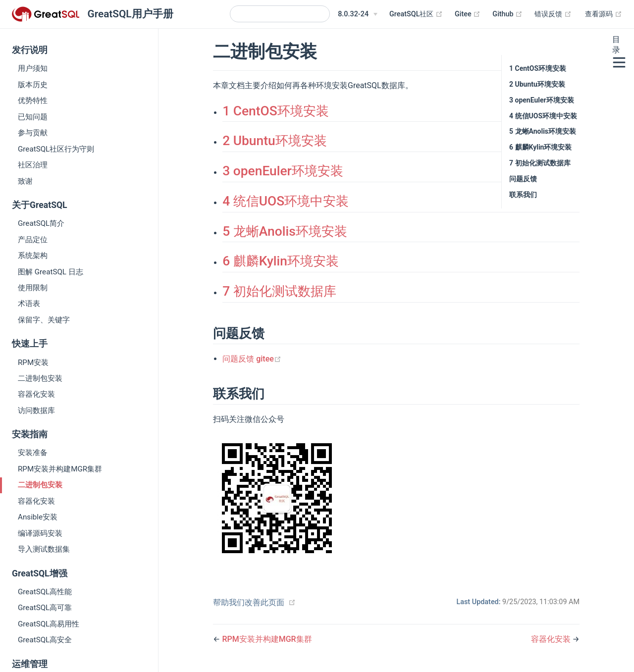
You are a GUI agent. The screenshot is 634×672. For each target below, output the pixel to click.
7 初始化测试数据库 (279, 291)
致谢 (25, 181)
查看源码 (604, 14)
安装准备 (33, 453)
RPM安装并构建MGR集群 (60, 469)
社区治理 (33, 165)
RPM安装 (33, 362)
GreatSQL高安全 (45, 640)
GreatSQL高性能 (45, 592)
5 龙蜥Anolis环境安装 (285, 231)
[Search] (280, 14)
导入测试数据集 (44, 549)
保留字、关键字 (44, 320)
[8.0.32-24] (358, 14)
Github (507, 14)
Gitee (468, 14)
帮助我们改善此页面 (249, 602)
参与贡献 (33, 133)
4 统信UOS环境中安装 (286, 201)
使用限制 (33, 288)
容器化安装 (36, 394)
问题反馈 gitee (252, 359)
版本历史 (33, 85)
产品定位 (33, 240)
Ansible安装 (38, 517)
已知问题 (33, 117)
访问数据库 (36, 411)
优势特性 (33, 101)
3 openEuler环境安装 (283, 171)
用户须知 (33, 68)
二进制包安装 (40, 378)
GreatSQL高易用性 (49, 624)
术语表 (29, 304)
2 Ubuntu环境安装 (275, 141)
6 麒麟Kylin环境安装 (281, 261)
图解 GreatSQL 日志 (51, 272)
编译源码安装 (40, 533)
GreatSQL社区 (416, 14)
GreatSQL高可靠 (45, 608)
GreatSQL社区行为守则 (56, 149)
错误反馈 (553, 14)
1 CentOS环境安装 (276, 111)
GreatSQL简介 (41, 223)
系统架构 (33, 256)
